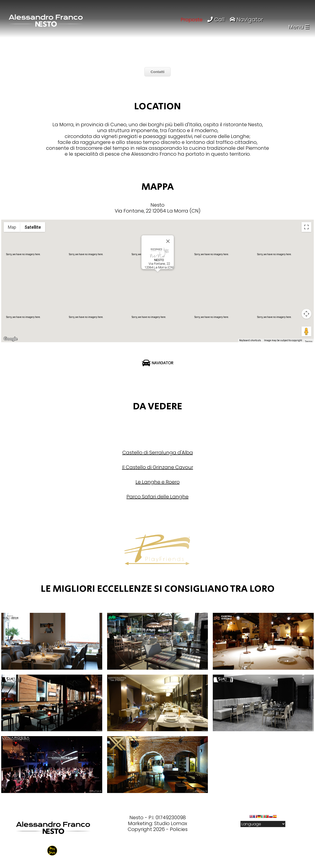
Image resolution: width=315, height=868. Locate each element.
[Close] (168, 241)
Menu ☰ (299, 27)
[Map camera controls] (306, 314)
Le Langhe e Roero (158, 482)
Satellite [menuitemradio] (33, 227)
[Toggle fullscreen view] (306, 227)
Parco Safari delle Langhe (157, 497)
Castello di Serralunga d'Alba (158, 453)
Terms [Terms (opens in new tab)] (309, 342)
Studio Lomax (171, 823)
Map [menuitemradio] (12, 227)
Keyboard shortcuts (250, 340)
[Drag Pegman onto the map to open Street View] (306, 331)
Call (217, 19)
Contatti (157, 72)
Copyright (140, 829)
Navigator (246, 19)
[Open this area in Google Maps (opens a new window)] (11, 339)
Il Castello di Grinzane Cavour (158, 467)
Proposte (192, 20)
